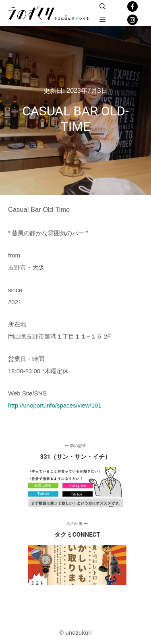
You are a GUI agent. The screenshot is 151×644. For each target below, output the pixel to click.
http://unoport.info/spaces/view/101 (55, 405)
